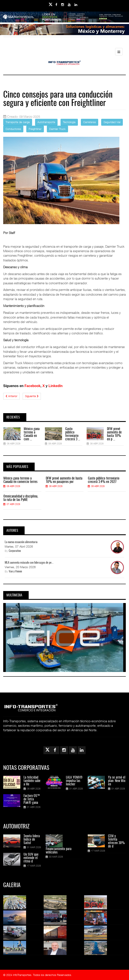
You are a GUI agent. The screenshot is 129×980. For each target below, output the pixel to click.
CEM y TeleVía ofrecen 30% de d (116, 841)
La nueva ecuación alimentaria (21, 542)
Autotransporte (46, 122)
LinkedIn (56, 386)
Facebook (33, 386)
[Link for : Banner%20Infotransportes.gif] (64, 30)
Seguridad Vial (112, 122)
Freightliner (35, 129)
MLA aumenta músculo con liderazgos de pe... (29, 563)
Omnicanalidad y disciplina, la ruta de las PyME (21, 498)
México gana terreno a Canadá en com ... (32, 434)
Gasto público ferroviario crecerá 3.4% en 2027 (104, 480)
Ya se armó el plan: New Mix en (117, 781)
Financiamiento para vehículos (59, 851)
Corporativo (15, 551)
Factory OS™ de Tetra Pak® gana (32, 799)
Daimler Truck (57, 129)
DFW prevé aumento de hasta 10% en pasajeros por (64, 480)
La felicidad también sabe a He (32, 781)
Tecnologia (69, 122)
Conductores (13, 129)
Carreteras (90, 122)
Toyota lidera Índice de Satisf (32, 840)
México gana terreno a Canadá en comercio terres (20, 480)
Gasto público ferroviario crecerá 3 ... (73, 434)
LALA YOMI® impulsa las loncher (74, 781)
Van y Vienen (15, 572)
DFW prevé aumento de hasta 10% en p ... (114, 434)
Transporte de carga (18, 122)
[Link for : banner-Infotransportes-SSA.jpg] (64, 18)
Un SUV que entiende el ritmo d (31, 858)
